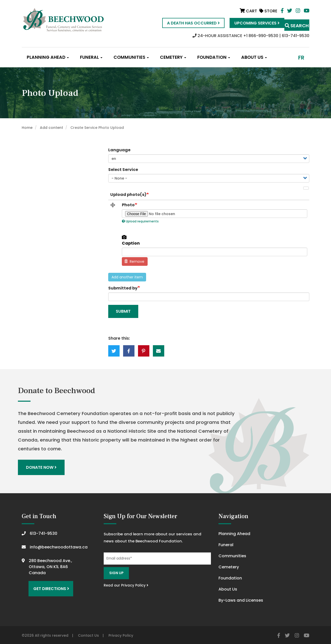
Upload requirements (140, 221)
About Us (254, 57)
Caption (131, 243)
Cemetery (173, 57)
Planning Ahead (48, 57)
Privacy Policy (121, 634)
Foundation (214, 57)
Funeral (91, 57)
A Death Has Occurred (183, 23)
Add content (51, 128)
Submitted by (123, 288)
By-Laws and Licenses (241, 599)
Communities (131, 57)
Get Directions (49, 585)
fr (301, 58)
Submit (123, 311)
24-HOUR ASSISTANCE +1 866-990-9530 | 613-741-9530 (251, 36)
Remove (134, 261)
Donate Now (43, 467)
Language (119, 150)
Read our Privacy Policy (126, 584)
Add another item (127, 277)
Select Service (123, 170)
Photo (128, 205)
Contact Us (88, 634)
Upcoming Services (246, 23)
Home (27, 128)
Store (268, 11)
